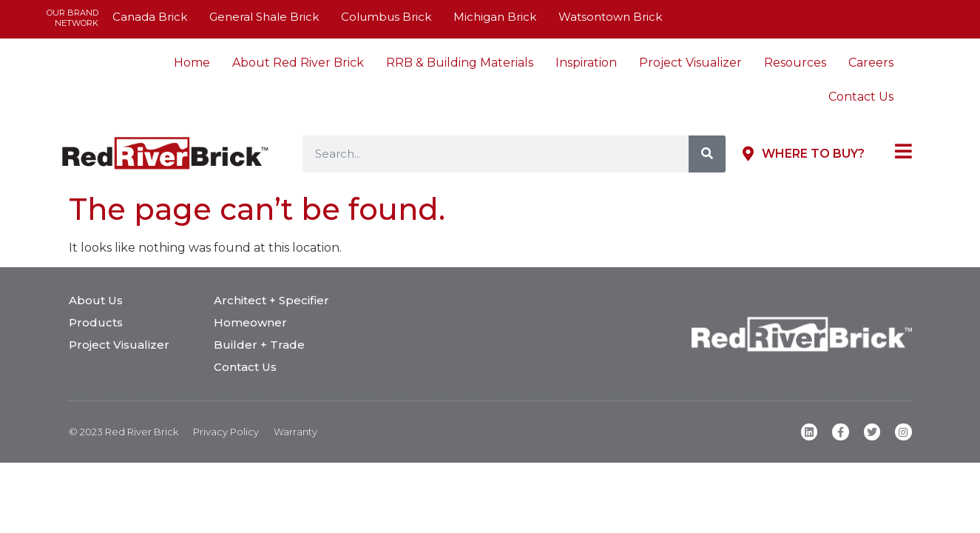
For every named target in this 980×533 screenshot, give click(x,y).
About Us (96, 300)
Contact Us (861, 97)
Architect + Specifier (271, 300)
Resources (795, 63)
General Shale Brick (264, 17)
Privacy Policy (226, 432)
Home (192, 63)
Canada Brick (150, 17)
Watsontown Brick (610, 17)
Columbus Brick (386, 17)
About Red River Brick (298, 63)
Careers (871, 63)
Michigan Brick (495, 17)
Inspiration (586, 63)
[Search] (707, 154)
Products (96, 322)
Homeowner (250, 322)
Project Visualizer (690, 63)
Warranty (295, 432)
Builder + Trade (259, 345)
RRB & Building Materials (460, 63)
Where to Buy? (813, 154)
